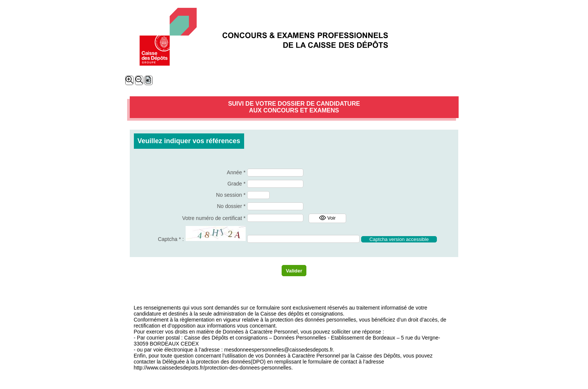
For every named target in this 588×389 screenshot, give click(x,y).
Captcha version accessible (399, 239)
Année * (236, 172)
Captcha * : (171, 239)
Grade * (236, 184)
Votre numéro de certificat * (214, 218)
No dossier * (231, 206)
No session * (231, 195)
